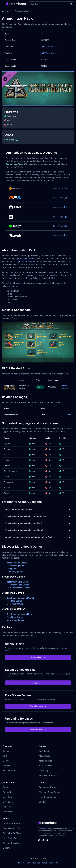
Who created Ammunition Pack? (38, 509)
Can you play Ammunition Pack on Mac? (38, 523)
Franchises (8, 812)
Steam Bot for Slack (12, 833)
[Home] (3, 11)
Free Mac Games (14, 601)
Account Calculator (12, 843)
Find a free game (38, 706)
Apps (9, 11)
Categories (8, 792)
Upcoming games (15, 572)
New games (12, 569)
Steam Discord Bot (11, 828)
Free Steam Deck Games (18, 585)
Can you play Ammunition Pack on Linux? (38, 530)
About (44, 863)
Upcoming (44, 771)
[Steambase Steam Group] (43, 840)
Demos (6, 761)
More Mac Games (15, 604)
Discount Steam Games (50, 792)
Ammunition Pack (22, 11)
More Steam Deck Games (18, 588)
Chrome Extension (11, 823)
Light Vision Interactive (50, 47)
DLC (5, 756)
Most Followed (46, 761)
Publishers (8, 807)
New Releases (45, 766)
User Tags (8, 797)
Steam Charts (65, 387)
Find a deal (38, 683)
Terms (29, 863)
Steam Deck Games (48, 775)
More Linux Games (15, 620)
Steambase (43, 828)
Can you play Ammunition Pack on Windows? (38, 516)
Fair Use (37, 863)
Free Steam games (15, 566)
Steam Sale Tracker (48, 787)
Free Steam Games (48, 797)
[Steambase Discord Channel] (39, 840)
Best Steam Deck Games (18, 582)
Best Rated (44, 751)
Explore (6, 848)
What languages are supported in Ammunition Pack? (38, 537)
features (15, 286)
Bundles (7, 766)
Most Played (45, 756)
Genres (6, 787)
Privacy (21, 863)
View (69, 415)
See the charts (38, 657)
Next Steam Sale (11, 838)
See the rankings (38, 729)
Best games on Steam (17, 563)
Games (6, 751)
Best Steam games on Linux (19, 614)
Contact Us (53, 863)
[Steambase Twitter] (47, 840)
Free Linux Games (15, 617)
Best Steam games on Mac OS (21, 598)
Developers (8, 802)
